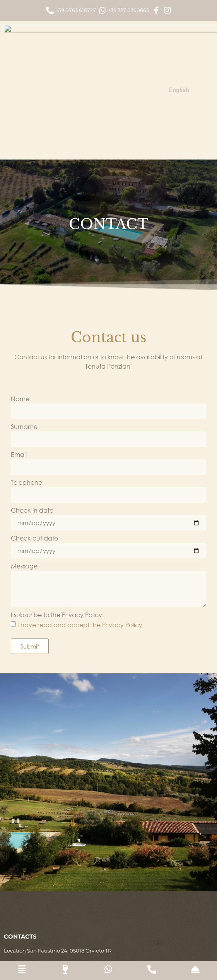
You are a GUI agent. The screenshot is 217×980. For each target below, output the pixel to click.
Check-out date (34, 451)
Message (24, 479)
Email (19, 367)
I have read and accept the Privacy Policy (80, 536)
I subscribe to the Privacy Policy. (57, 527)
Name (20, 311)
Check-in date (32, 423)
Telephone (26, 395)
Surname (24, 339)
